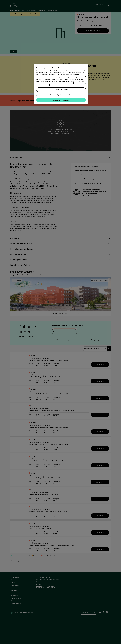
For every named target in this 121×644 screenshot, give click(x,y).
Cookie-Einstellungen (61, 90)
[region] (61, 84)
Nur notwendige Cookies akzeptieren (61, 95)
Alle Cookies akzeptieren (61, 100)
